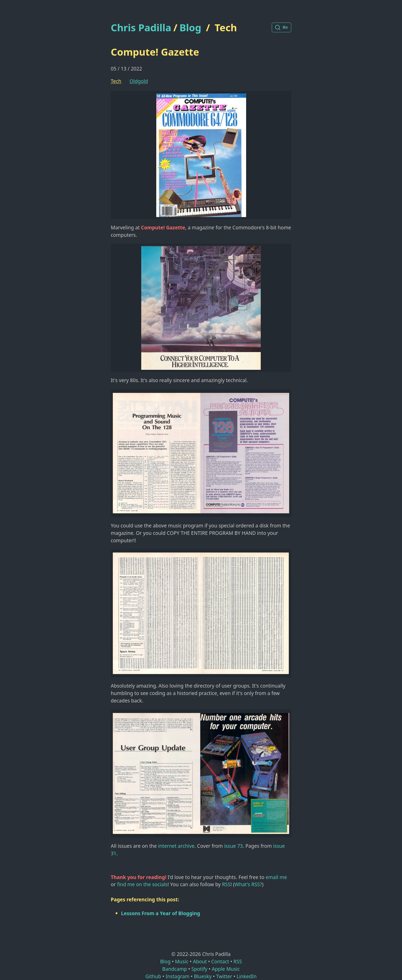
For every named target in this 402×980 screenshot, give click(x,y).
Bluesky (203, 976)
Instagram (178, 976)
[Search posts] (282, 27)
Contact (220, 961)
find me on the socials (142, 884)
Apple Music (226, 969)
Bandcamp (175, 969)
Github (153, 976)
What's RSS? (248, 884)
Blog (190, 27)
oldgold (139, 81)
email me (276, 877)
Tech (226, 27)
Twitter (224, 976)
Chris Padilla (141, 28)
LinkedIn (247, 976)
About (200, 961)
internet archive (176, 846)
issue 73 (233, 846)
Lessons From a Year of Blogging (160, 913)
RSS (226, 884)
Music (182, 961)
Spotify (199, 969)
